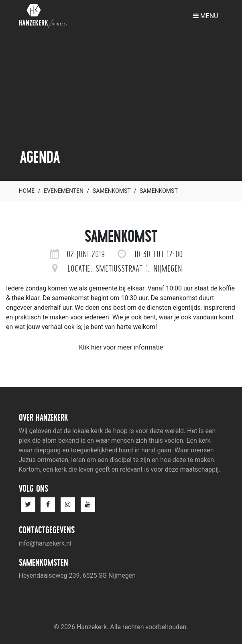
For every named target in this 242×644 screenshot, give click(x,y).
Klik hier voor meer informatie (121, 347)
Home (27, 191)
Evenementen (64, 191)
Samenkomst (112, 191)
